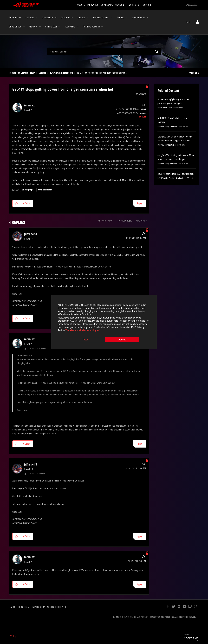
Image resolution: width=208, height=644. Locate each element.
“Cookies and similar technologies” (83, 331)
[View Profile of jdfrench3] (31, 234)
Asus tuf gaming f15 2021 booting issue (176, 174)
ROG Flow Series (166, 108)
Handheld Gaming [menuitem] (101, 18)
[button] (16, 203)
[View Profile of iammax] (29, 105)
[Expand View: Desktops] (72, 18)
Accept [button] (122, 340)
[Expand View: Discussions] (56, 18)
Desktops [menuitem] (65, 18)
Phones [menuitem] (120, 18)
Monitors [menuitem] (33, 27)
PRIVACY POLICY (141, 617)
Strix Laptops (28, 190)
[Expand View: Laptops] (88, 18)
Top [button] (15, 636)
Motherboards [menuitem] (138, 18)
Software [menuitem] (30, 18)
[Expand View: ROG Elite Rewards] (102, 27)
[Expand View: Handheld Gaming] (111, 18)
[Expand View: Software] (36, 18)
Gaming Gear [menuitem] (51, 27)
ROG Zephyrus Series (168, 145)
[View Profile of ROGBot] (142, 117)
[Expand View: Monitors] (40, 27)
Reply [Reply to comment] (140, 444)
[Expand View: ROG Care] (20, 18)
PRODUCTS (80, 5)
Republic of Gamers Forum (22, 73)
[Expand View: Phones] (126, 18)
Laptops (42, 73)
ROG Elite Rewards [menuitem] (91, 27)
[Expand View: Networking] (78, 27)
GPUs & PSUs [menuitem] (15, 27)
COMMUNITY (121, 5)
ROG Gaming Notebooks (61, 73)
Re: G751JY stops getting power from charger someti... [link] (102, 73)
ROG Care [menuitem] (13, 18)
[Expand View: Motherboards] (147, 18)
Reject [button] (86, 340)
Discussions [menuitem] (48, 18)
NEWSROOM (39, 607)
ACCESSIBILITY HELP (58, 607)
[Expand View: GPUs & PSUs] (24, 27)
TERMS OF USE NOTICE (123, 617)
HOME (28, 607)
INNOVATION (93, 5)
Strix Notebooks (45, 190)
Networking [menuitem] (70, 27)
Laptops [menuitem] (81, 18)
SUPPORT (147, 5)
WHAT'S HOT (135, 5)
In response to (37, 349)
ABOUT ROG (17, 607)
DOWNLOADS (107, 5)
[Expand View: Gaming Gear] (59, 27)
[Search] (104, 52)
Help (188, 22)
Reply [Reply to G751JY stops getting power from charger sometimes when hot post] (140, 204)
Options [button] (193, 73)
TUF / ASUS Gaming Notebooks (172, 178)
